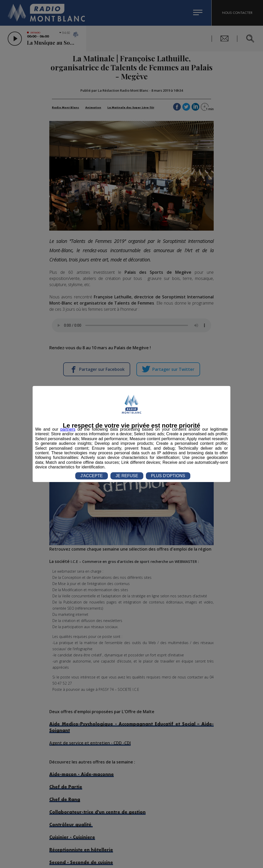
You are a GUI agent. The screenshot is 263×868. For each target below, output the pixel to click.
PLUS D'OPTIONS (168, 476)
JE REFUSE (127, 476)
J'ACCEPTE (92, 476)
